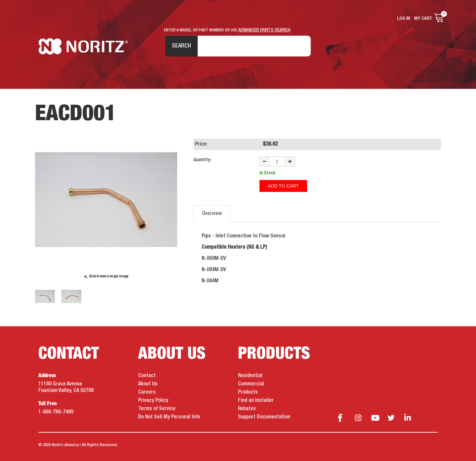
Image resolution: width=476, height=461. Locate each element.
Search (181, 46)
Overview (212, 214)
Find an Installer (256, 401)
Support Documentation (264, 417)
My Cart (423, 18)
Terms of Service (157, 409)
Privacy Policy (153, 401)
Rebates (247, 409)
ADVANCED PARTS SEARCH (264, 30)
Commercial (251, 384)
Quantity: (202, 160)
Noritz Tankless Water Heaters (83, 46)
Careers (147, 392)
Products (248, 392)
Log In (404, 18)
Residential (250, 376)
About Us (148, 384)
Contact (147, 376)
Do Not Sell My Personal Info (169, 417)
